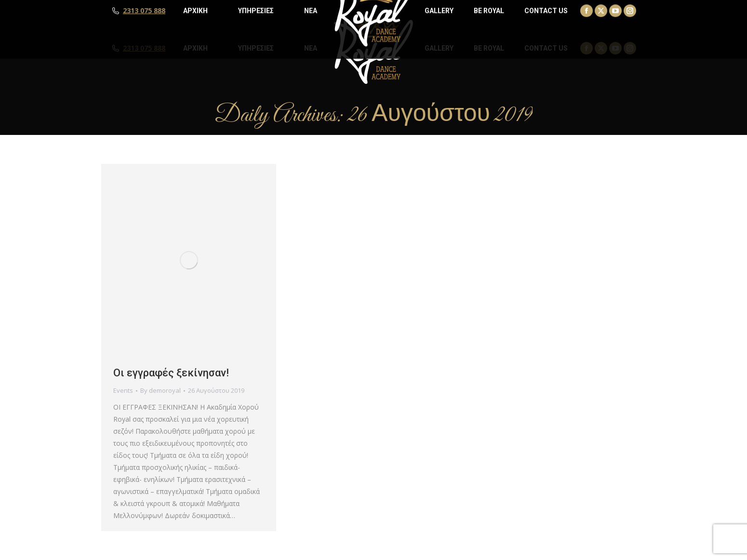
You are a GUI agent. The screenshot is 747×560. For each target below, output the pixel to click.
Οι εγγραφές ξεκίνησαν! (171, 373)
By (160, 390)
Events (123, 390)
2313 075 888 (144, 48)
